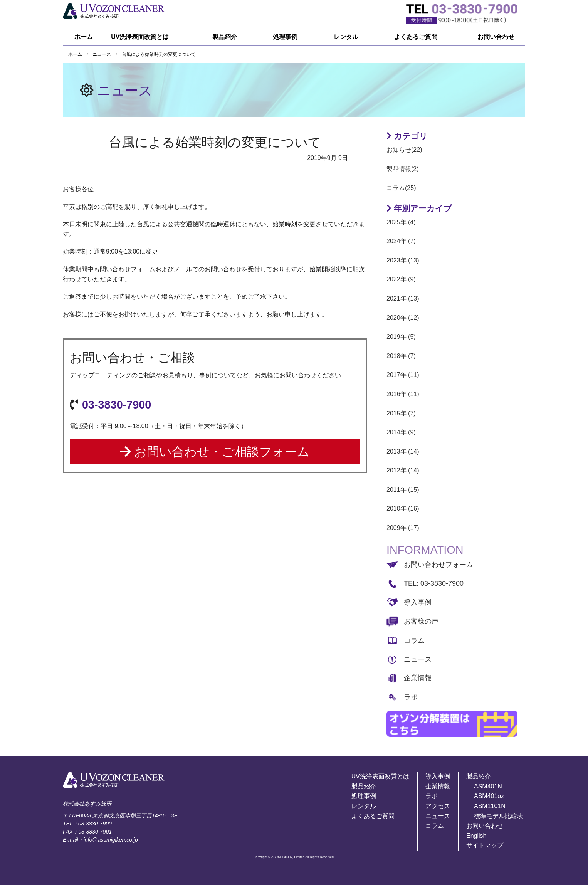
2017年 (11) (403, 375)
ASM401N (488, 786)
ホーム (84, 37)
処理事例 (285, 37)
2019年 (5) (401, 337)
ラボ (411, 697)
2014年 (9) (401, 432)
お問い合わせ (496, 37)
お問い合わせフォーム (438, 565)
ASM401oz (489, 796)
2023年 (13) (403, 260)
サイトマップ (485, 845)
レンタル (346, 37)
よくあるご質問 (416, 37)
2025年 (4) (401, 222)
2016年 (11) (403, 394)
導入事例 (418, 602)
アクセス (438, 806)
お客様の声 (421, 621)
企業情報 (418, 678)
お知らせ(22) (404, 150)
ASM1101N (490, 806)
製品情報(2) (403, 169)
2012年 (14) (403, 470)
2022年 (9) (401, 279)
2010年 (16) (403, 509)
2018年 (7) (401, 356)
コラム (414, 641)
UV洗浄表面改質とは (140, 37)
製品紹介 (225, 37)
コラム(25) (401, 188)
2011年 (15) (403, 490)
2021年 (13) (403, 298)
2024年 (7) (401, 241)
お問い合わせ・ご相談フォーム (215, 452)
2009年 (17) (403, 528)
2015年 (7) (401, 413)
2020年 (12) (403, 318)
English (476, 836)
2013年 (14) (403, 451)
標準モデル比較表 (499, 816)
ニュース (125, 90)
